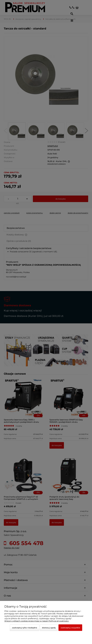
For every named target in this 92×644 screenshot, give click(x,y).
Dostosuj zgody (49, 628)
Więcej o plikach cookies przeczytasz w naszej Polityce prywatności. (37, 621)
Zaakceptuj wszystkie (70, 628)
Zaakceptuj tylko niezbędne (25, 628)
